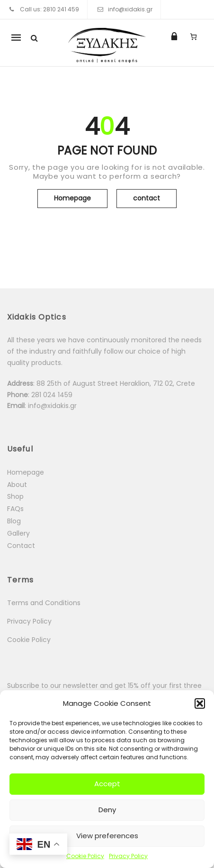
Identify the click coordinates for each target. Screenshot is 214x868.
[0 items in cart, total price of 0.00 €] (193, 36)
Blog (14, 521)
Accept (107, 784)
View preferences (107, 836)
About (17, 485)
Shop (15, 496)
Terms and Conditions (44, 603)
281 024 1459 (53, 395)
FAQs (15, 509)
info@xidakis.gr (130, 9)
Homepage (72, 198)
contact (147, 198)
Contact (21, 546)
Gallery (18, 533)
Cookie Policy (85, 856)
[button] (200, 703)
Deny (107, 810)
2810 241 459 (61, 9)
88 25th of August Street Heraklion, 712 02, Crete (116, 383)
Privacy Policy (128, 856)
